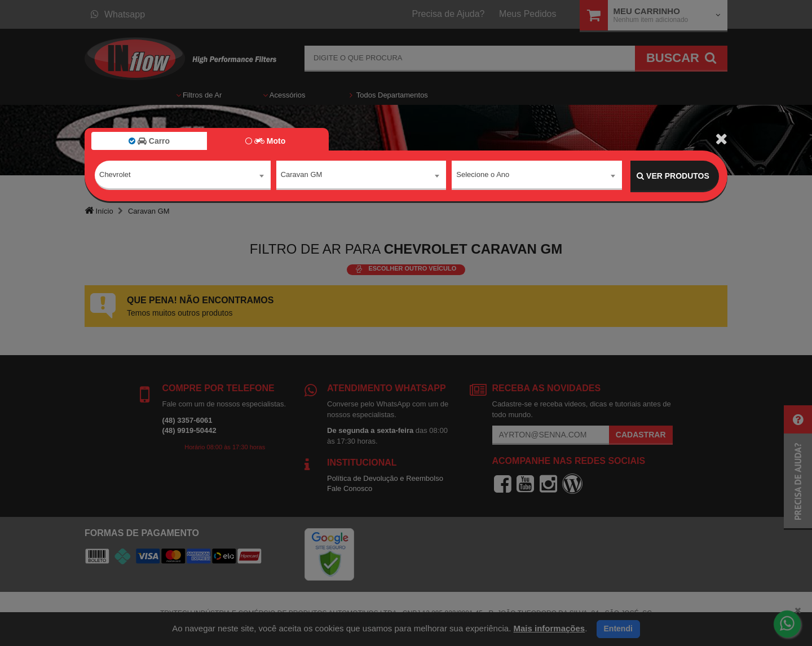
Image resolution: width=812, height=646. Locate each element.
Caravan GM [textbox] (302, 176)
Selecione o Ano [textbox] (483, 176)
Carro (149, 141)
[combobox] (183, 176)
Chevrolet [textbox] (115, 176)
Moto (265, 141)
